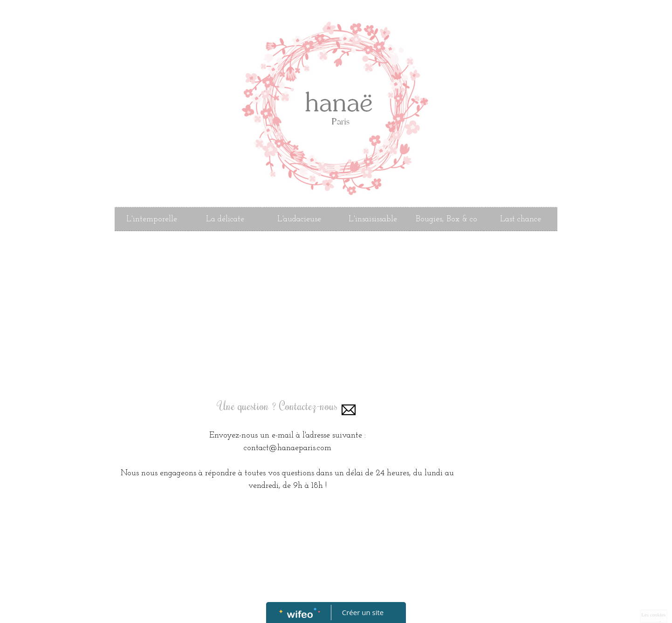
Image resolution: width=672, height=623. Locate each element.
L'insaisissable (373, 219)
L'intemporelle (152, 219)
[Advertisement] (288, 315)
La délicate (225, 219)
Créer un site (363, 612)
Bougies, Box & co (446, 219)
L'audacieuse (299, 219)
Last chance (521, 219)
